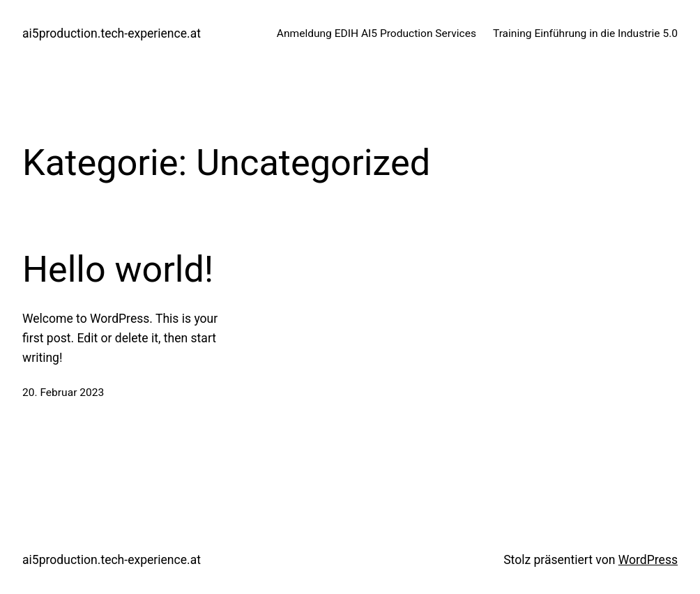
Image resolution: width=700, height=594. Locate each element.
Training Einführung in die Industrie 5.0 (585, 33)
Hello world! (118, 269)
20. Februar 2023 (63, 393)
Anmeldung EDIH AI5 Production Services (376, 33)
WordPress (648, 560)
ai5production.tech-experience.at (112, 33)
